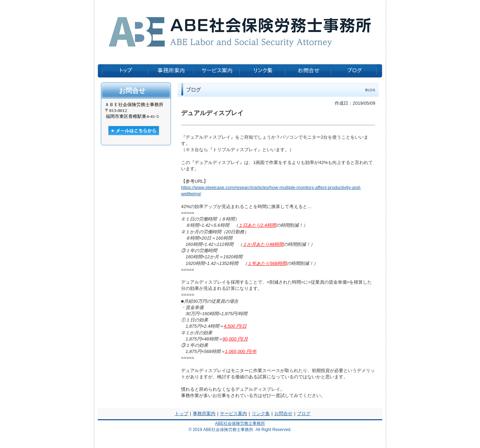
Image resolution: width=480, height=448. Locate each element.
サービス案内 (233, 413)
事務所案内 (204, 413)
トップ (182, 413)
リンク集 (261, 413)
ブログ (304, 413)
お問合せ (283, 413)
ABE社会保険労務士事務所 (240, 423)
